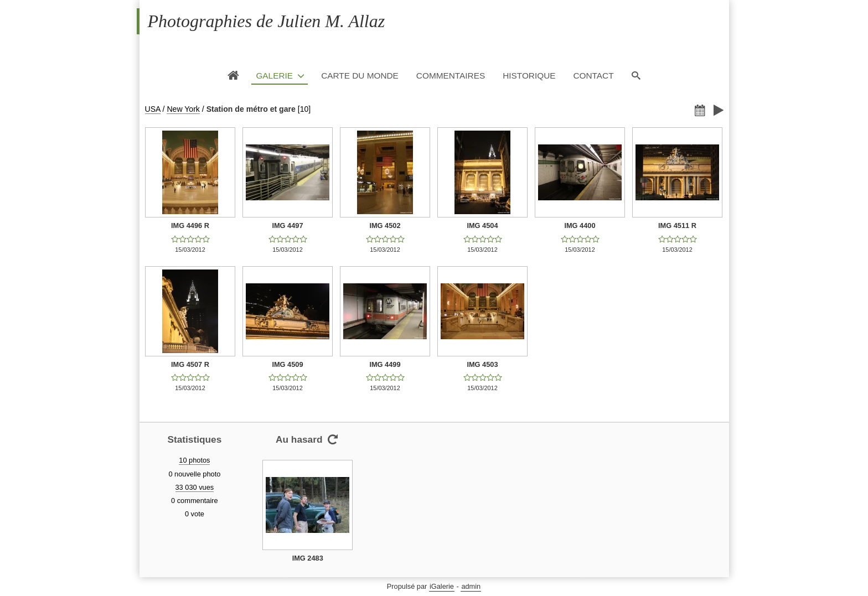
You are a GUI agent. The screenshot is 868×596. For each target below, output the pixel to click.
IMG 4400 (580, 226)
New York (183, 109)
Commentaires (451, 76)
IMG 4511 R (677, 226)
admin (471, 586)
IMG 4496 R (190, 226)
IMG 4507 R (190, 364)
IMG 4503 (482, 364)
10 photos (194, 460)
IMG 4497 (287, 226)
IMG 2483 (308, 558)
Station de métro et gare (251, 109)
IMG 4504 (482, 226)
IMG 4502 (385, 226)
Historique (529, 76)
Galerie (274, 76)
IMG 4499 (385, 364)
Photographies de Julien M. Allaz (267, 21)
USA (153, 109)
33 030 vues (195, 487)
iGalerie (442, 586)
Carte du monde (360, 76)
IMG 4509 (287, 364)
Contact (593, 76)
